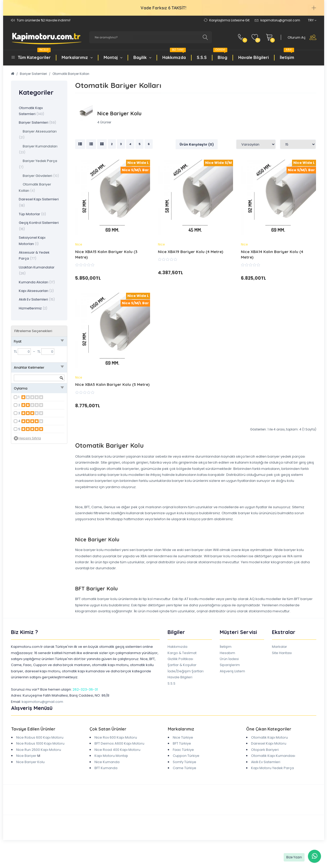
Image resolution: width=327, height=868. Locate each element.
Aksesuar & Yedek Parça (34, 255)
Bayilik (142, 57)
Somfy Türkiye (185, 762)
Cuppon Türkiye (186, 756)
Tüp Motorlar (32, 214)
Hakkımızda (174, 55)
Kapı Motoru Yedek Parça (272, 768)
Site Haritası (282, 653)
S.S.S (202, 57)
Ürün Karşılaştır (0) (197, 144)
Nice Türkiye (183, 737)
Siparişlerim (230, 665)
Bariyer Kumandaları (38, 149)
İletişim (287, 55)
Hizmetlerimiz (33, 308)
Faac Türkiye (183, 750)
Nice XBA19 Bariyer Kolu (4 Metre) (191, 252)
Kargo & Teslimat (182, 653)
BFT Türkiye (182, 743)
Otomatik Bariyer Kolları (71, 74)
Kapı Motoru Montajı (111, 756)
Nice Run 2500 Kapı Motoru (39, 750)
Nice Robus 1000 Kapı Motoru (40, 743)
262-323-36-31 (85, 689)
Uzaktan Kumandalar (37, 270)
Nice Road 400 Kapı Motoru (117, 750)
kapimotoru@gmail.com (42, 702)
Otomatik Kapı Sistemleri (31, 111)
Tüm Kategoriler (34, 55)
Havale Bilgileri (254, 57)
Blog (220, 55)
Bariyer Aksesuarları (38, 134)
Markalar (280, 647)
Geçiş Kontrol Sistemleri (39, 226)
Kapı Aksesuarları (36, 291)
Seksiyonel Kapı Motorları (32, 241)
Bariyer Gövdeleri (39, 176)
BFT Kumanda (106, 768)
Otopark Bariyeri (265, 750)
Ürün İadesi (229, 659)
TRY (312, 20)
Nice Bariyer (26, 756)
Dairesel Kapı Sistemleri (39, 202)
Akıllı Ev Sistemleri (37, 299)
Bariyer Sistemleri (33, 74)
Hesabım (227, 653)
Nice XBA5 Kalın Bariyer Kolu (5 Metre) (112, 384)
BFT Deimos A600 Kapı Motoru (119, 743)
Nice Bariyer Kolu (30, 762)
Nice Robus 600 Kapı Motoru (40, 737)
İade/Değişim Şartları (186, 671)
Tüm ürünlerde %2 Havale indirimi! (44, 20)
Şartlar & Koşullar (182, 665)
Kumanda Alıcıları (37, 282)
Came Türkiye (185, 768)
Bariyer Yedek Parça (38, 164)
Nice (79, 244)
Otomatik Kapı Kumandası (273, 756)
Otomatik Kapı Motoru (269, 737)
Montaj (113, 57)
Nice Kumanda (107, 762)
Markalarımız (77, 57)
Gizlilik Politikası (180, 659)
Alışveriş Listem (232, 671)
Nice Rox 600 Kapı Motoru (116, 737)
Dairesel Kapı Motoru (269, 743)
